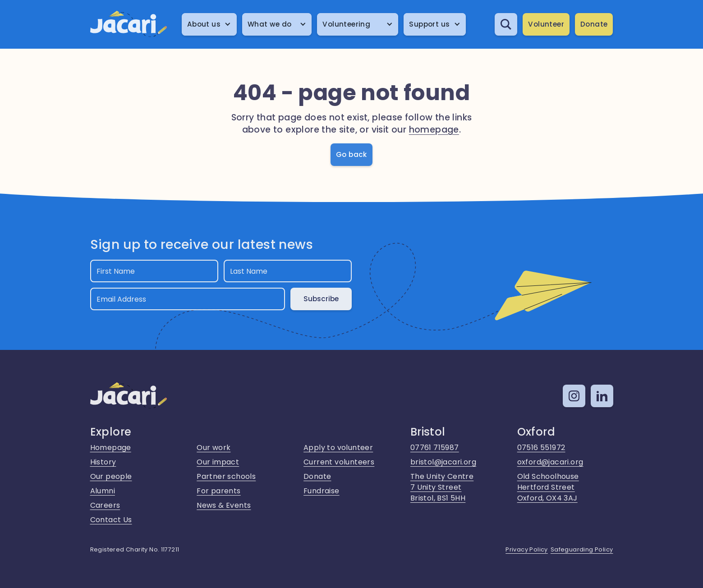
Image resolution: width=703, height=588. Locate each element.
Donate (594, 24)
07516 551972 (541, 448)
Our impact (218, 462)
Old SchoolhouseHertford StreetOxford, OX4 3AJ (548, 487)
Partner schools (226, 476)
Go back (351, 154)
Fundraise (322, 491)
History (103, 462)
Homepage (111, 448)
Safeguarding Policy (582, 549)
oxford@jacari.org (550, 462)
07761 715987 (435, 448)
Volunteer (546, 24)
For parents (218, 491)
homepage (434, 130)
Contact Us (111, 520)
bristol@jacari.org (443, 462)
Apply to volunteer (338, 448)
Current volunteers (339, 462)
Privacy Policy (527, 549)
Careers (105, 505)
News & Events (224, 505)
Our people (111, 476)
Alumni (103, 491)
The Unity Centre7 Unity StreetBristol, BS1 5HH (442, 487)
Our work (214, 448)
